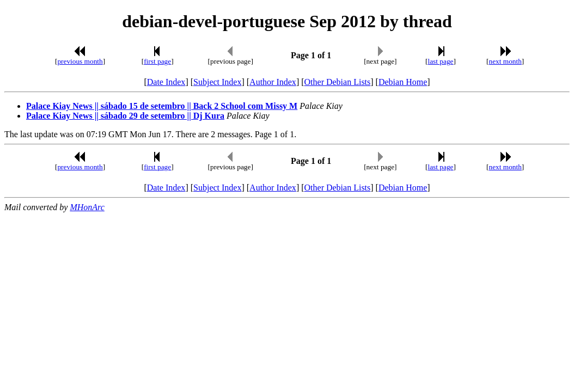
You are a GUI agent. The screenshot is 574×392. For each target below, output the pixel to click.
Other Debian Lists (338, 82)
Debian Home (403, 82)
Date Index (166, 82)
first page (157, 61)
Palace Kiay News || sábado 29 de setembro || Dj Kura (125, 116)
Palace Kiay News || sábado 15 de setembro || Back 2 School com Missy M (162, 106)
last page (440, 61)
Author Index (273, 82)
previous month (80, 61)
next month (505, 61)
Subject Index (217, 82)
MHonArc (87, 207)
